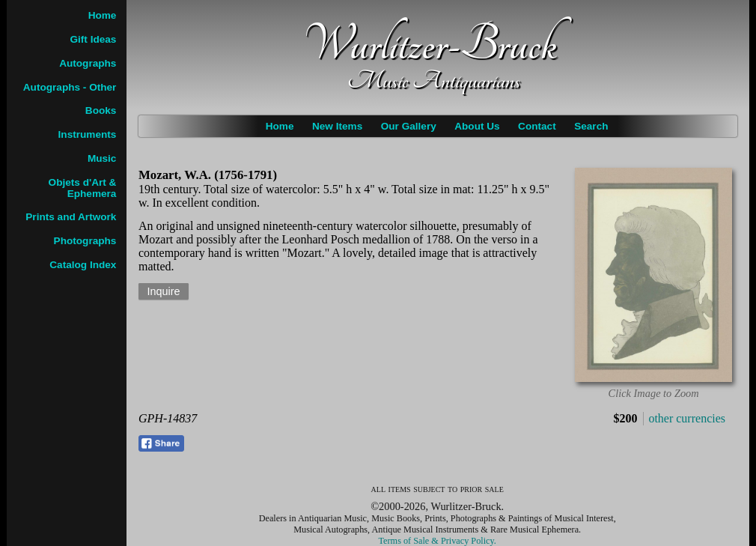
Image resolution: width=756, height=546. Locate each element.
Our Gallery (409, 126)
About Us (477, 126)
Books (101, 110)
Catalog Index (83, 265)
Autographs (88, 63)
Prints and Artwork (71, 217)
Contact (537, 126)
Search (591, 126)
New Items (337, 126)
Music (102, 158)
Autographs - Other (70, 87)
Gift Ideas (93, 39)
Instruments (88, 134)
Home (280, 126)
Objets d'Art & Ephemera (83, 188)
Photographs (85, 241)
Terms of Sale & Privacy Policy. (438, 541)
